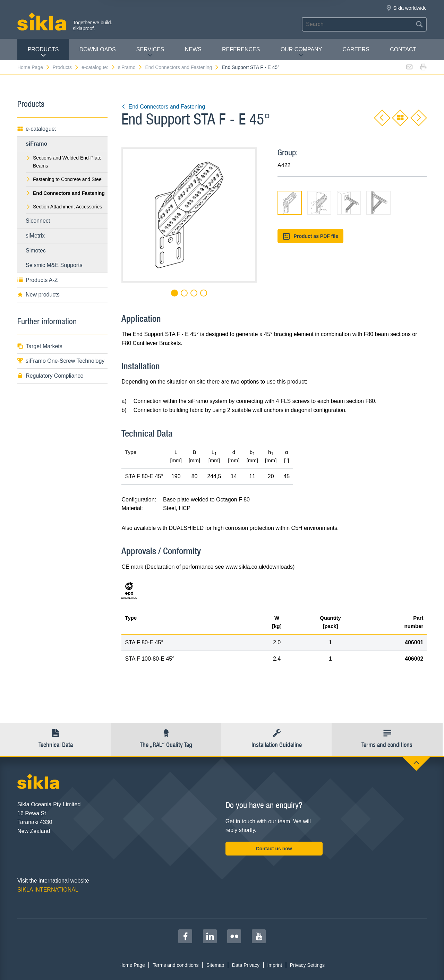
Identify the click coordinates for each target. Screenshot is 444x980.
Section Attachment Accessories (64, 207)
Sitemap (215, 965)
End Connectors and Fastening (182, 67)
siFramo (130, 67)
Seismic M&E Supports (54, 265)
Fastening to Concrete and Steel (64, 179)
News (193, 49)
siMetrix (35, 236)
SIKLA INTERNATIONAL (48, 890)
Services (150, 52)
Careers (356, 49)
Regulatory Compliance (50, 376)
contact (403, 49)
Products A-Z (37, 280)
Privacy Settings (307, 965)
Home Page (34, 67)
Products (43, 52)
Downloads (98, 49)
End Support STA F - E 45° (250, 67)
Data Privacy (246, 965)
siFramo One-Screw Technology (61, 361)
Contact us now (274, 849)
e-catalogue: (99, 67)
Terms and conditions (176, 965)
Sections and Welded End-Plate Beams (63, 162)
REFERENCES (241, 49)
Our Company (301, 52)
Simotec (36, 251)
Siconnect (38, 221)
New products (39, 295)
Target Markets (40, 346)
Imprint (275, 965)
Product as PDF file (310, 236)
